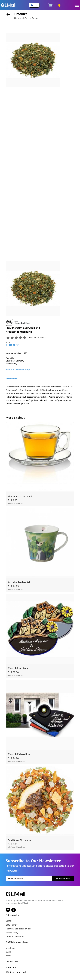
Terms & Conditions (15, 936)
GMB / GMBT (12, 925)
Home (17, 18)
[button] (34, 5)
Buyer (8, 952)
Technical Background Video (19, 929)
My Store (26, 18)
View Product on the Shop (18, 369)
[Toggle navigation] (77, 5)
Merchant (10, 948)
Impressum (11, 967)
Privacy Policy (12, 933)
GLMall (9, 921)
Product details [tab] (12, 378)
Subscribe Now (63, 879)
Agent (8, 956)
